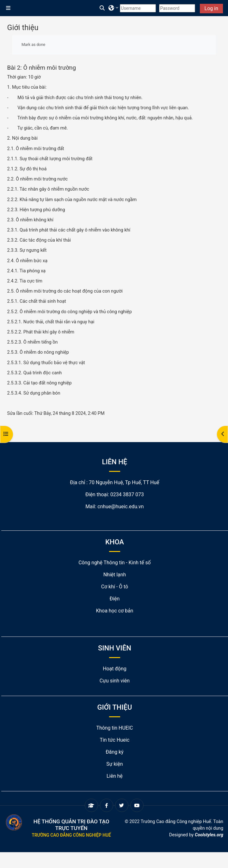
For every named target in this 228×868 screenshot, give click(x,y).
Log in (211, 8)
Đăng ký (114, 752)
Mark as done (33, 44)
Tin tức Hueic (114, 740)
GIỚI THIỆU (115, 707)
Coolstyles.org (209, 835)
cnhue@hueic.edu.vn (120, 507)
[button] (102, 8)
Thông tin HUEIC (114, 728)
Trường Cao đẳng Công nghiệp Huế (71, 835)
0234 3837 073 (127, 494)
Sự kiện (114, 764)
